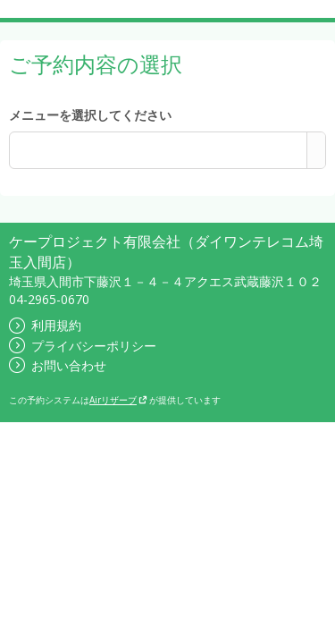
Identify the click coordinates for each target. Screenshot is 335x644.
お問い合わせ (58, 365)
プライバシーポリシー (83, 346)
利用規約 (45, 325)
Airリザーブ (118, 400)
